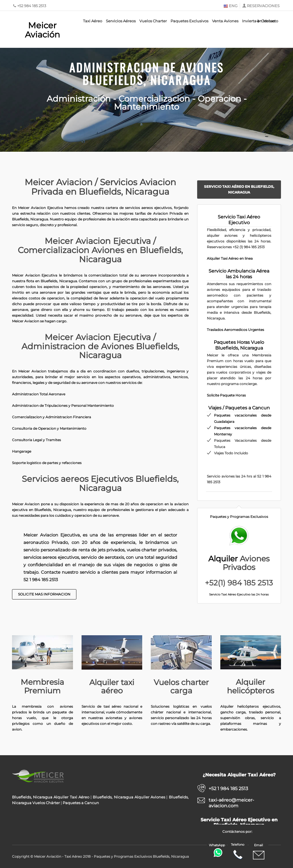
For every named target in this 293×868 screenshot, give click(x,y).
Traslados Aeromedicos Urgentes (235, 330)
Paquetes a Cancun (81, 803)
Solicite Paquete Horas (226, 395)
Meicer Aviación (42, 30)
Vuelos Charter (153, 21)
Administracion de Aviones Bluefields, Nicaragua (146, 72)
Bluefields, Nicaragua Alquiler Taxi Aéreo (51, 797)
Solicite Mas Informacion (44, 594)
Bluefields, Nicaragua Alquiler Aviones (129, 797)
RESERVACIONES (263, 6)
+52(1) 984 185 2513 (239, 583)
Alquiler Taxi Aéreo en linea (230, 258)
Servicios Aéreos (121, 21)
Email (259, 852)
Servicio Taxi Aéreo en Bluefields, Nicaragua (239, 189)
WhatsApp (217, 850)
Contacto (267, 21)
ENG (230, 6)
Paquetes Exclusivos (189, 21)
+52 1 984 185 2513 (228, 789)
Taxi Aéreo (93, 21)
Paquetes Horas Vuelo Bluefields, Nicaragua (239, 345)
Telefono (238, 851)
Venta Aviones (225, 21)
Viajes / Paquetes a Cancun (239, 408)
